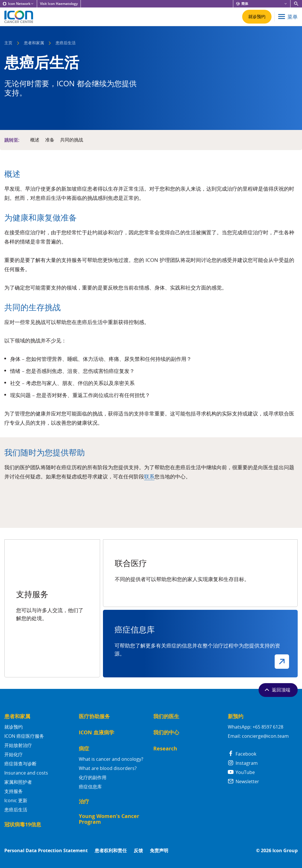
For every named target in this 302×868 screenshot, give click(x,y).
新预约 (236, 716)
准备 (50, 140)
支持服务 (14, 791)
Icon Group (285, 851)
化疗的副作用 (93, 777)
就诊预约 (14, 727)
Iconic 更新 (16, 800)
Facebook (242, 754)
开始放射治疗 (18, 745)
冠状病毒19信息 (23, 824)
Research (165, 749)
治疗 (84, 801)
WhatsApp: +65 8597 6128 (256, 727)
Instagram (243, 763)
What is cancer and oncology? (111, 759)
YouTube (241, 772)
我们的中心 (166, 732)
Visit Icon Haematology (59, 4)
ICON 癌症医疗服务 (24, 736)
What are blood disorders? (108, 768)
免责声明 (159, 851)
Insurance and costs (26, 773)
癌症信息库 (90, 787)
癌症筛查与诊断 (20, 764)
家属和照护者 (18, 782)
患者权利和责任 (111, 851)
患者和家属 (34, 43)
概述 (35, 140)
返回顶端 (277, 690)
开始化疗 (14, 754)
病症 (84, 749)
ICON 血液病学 (96, 732)
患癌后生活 (16, 810)
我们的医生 (166, 716)
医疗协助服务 (94, 716)
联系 (149, 476)
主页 (8, 43)
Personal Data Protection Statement (46, 851)
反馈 (138, 851)
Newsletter (243, 781)
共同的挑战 (72, 140)
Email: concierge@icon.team (258, 736)
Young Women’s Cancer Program (109, 819)
